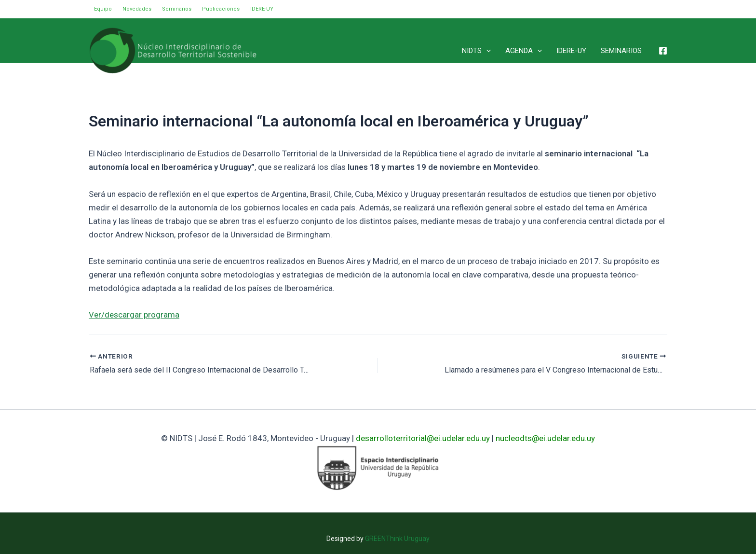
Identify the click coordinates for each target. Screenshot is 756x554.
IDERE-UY (262, 9)
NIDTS (476, 51)
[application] (486, 51)
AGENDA (524, 51)
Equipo (103, 9)
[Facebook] (663, 51)
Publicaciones (221, 9)
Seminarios (177, 9)
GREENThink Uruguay (397, 539)
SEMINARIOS (621, 51)
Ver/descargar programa (134, 315)
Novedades (137, 9)
